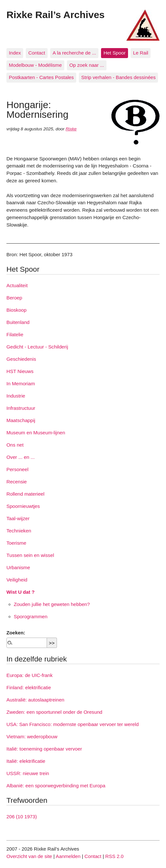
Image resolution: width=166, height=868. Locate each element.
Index (15, 53)
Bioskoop (16, 310)
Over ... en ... (21, 457)
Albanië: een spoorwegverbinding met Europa (56, 786)
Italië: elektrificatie (26, 761)
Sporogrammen (31, 616)
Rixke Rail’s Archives (55, 15)
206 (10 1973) (22, 817)
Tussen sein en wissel (30, 555)
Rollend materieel (25, 494)
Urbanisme (18, 567)
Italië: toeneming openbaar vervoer (44, 749)
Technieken (19, 531)
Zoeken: (16, 633)
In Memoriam (21, 384)
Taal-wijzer (18, 518)
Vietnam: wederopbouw (32, 737)
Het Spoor (115, 53)
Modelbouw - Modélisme (36, 65)
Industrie (16, 396)
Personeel (17, 469)
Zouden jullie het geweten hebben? (52, 604)
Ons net (15, 445)
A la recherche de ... (74, 53)
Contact (37, 53)
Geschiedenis (21, 359)
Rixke (71, 129)
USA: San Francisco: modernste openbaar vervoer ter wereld (73, 724)
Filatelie (15, 334)
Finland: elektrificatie (29, 687)
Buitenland (18, 322)
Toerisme (16, 543)
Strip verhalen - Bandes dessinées (119, 77)
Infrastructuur (21, 408)
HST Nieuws (20, 371)
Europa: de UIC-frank (30, 675)
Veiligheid (17, 580)
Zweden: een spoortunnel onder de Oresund (54, 712)
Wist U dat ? (21, 592)
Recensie (17, 482)
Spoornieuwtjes (23, 506)
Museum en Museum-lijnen (36, 433)
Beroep (14, 298)
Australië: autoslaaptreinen (35, 700)
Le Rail (140, 53)
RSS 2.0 (114, 856)
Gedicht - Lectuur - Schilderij (37, 347)
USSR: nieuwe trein (28, 773)
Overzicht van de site (29, 856)
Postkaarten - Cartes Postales (41, 77)
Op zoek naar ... (87, 65)
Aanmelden (68, 856)
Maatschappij (21, 420)
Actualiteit (17, 285)
